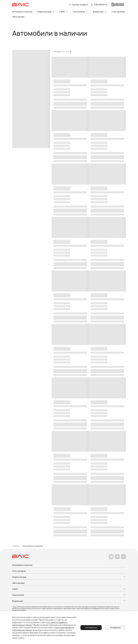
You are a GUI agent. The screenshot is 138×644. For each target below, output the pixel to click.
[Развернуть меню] (69, 577)
